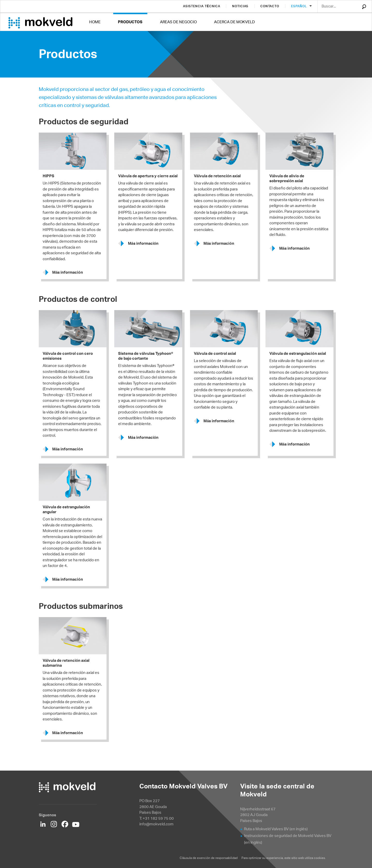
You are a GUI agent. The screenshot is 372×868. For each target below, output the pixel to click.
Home (95, 22)
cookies (319, 858)
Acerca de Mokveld (234, 22)
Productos (130, 22)
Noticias (240, 6)
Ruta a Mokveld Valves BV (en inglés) (276, 829)
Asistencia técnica (202, 6)
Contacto (270, 6)
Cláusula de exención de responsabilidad (209, 858)
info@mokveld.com (156, 824)
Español (299, 6)
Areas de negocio (178, 22)
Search (364, 7)
